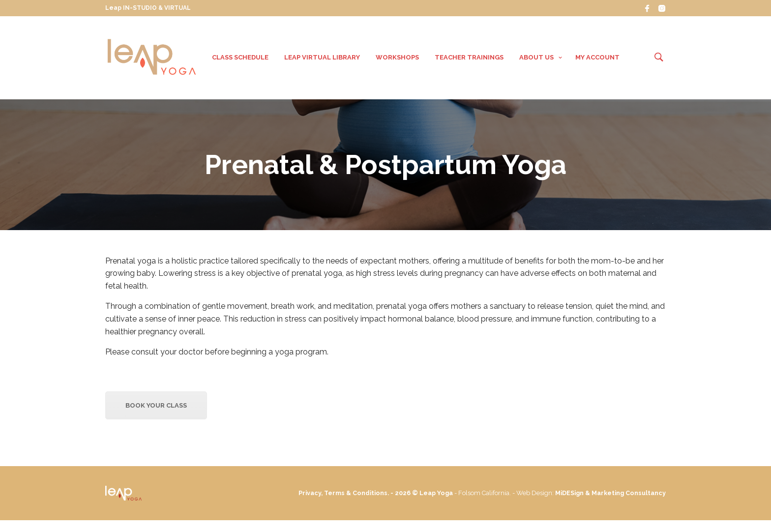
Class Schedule (240, 58)
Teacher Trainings (469, 58)
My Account (597, 58)
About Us (536, 58)
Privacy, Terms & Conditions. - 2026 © (395, 495)
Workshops (397, 58)
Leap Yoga (474, 495)
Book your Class (156, 407)
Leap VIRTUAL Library (322, 58)
